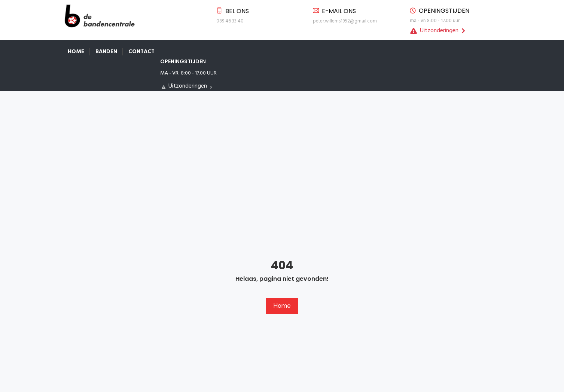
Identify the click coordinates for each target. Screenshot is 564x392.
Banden (106, 52)
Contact (141, 52)
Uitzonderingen (438, 31)
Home (76, 52)
